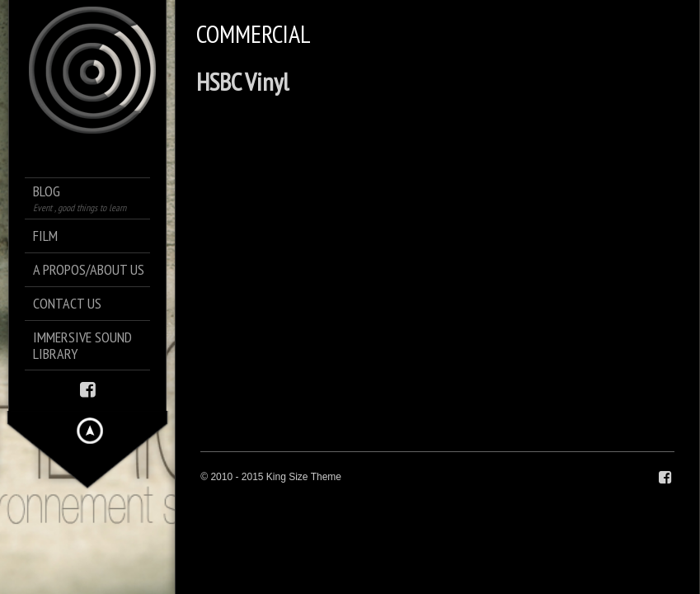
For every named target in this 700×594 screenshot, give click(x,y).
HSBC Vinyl (242, 81)
